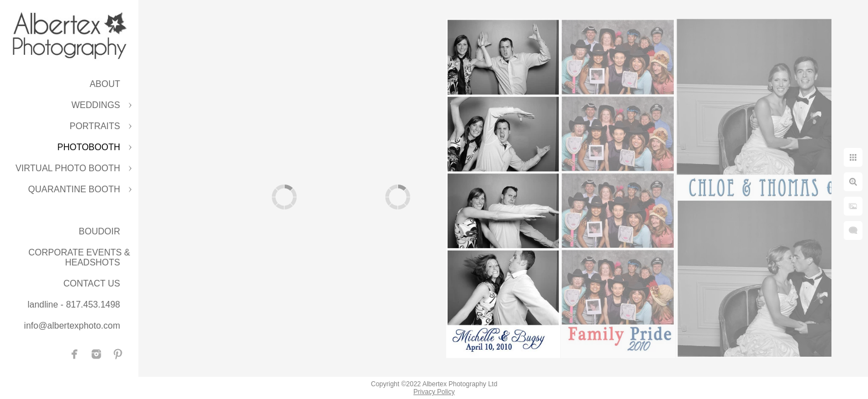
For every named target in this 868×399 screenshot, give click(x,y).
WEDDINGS (96, 105)
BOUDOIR (99, 231)
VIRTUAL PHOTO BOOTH (68, 168)
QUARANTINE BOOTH (74, 189)
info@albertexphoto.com (72, 326)
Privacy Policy (434, 392)
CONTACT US (92, 283)
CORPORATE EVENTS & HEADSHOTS (79, 257)
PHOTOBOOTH (89, 147)
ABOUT (105, 84)
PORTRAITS (95, 126)
